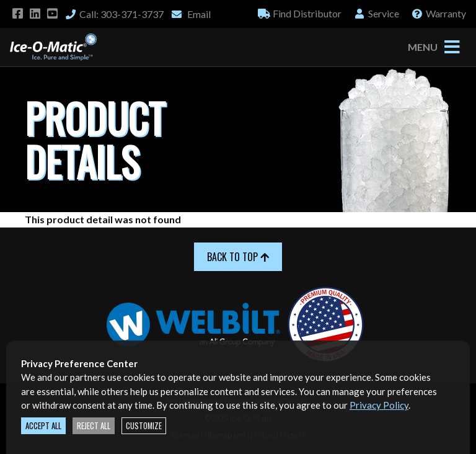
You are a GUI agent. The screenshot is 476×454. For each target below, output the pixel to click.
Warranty (439, 13)
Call (114, 14)
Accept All (43, 426)
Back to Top (238, 257)
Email (191, 14)
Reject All (94, 426)
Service (376, 13)
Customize (144, 426)
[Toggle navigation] (452, 47)
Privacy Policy (379, 405)
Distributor (300, 13)
